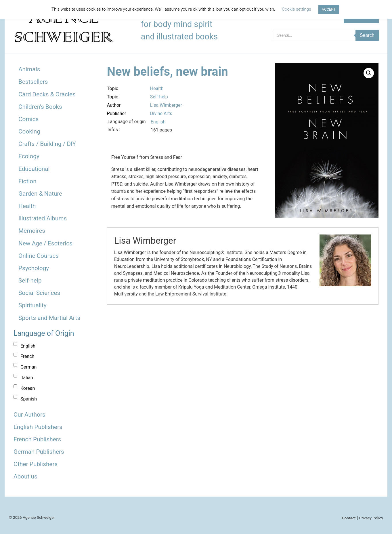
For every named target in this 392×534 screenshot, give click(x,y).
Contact (349, 518)
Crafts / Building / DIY (47, 144)
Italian (27, 378)
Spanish (29, 399)
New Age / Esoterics (45, 243)
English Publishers (38, 427)
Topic (113, 88)
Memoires (32, 231)
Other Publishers (36, 464)
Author (114, 105)
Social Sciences (39, 293)
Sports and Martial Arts (49, 318)
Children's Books (40, 107)
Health (27, 206)
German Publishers (39, 452)
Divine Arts (161, 114)
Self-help (30, 281)
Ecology (29, 156)
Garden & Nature (40, 194)
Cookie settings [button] (296, 9)
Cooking (29, 131)
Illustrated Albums (43, 218)
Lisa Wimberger (166, 105)
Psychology (34, 268)
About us (25, 476)
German (28, 367)
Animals (29, 69)
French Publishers (37, 439)
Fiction (27, 181)
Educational (34, 169)
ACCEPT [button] (329, 9)
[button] (369, 73)
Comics (28, 119)
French (27, 356)
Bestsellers (33, 82)
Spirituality (32, 305)
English (28, 346)
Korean (28, 388)
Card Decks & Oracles (47, 94)
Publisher (117, 114)
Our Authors (29, 415)
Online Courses (39, 256)
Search (367, 35)
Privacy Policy (371, 518)
